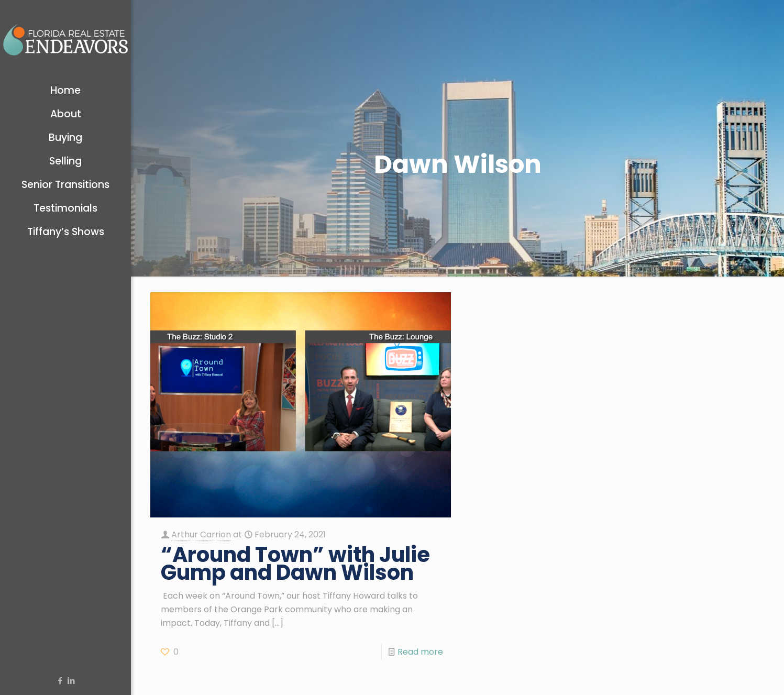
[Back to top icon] (734, 674)
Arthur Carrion (201, 534)
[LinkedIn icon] (71, 681)
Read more (420, 652)
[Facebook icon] (60, 681)
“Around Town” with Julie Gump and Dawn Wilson (295, 564)
